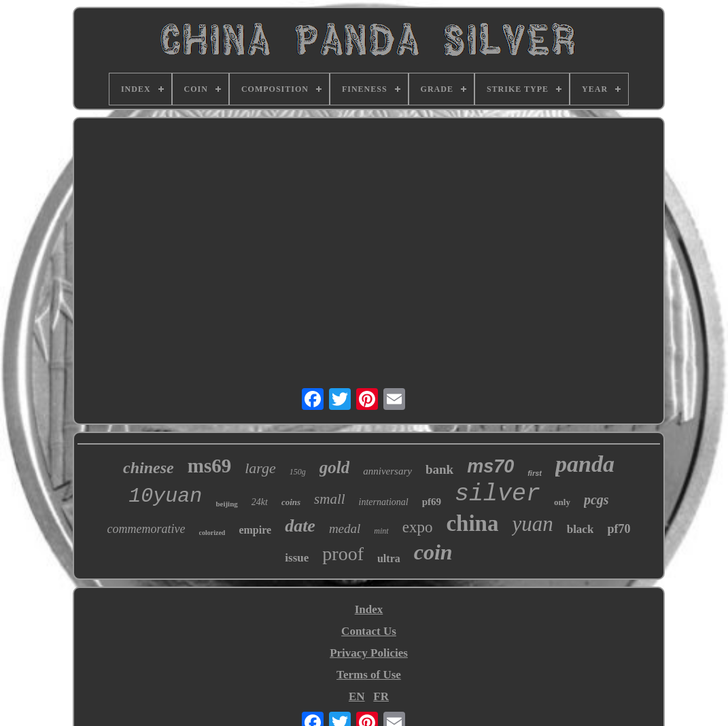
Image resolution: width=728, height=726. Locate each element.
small (330, 499)
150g (298, 472)
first (535, 473)
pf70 (619, 529)
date (300, 526)
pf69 (432, 502)
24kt (260, 502)
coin (433, 552)
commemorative (146, 529)
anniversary (387, 471)
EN (357, 696)
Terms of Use (369, 675)
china (472, 523)
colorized (212, 533)
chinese (149, 468)
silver (498, 494)
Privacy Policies (369, 653)
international (384, 502)
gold (334, 467)
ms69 (209, 466)
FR (381, 696)
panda (585, 464)
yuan (532, 524)
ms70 (490, 466)
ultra (389, 558)
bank (439, 469)
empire (255, 530)
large (260, 468)
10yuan (165, 496)
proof (343, 554)
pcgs (596, 500)
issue (297, 558)
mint (381, 531)
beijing (226, 504)
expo (418, 527)
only (562, 502)
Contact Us (369, 631)
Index (369, 609)
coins (291, 502)
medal (345, 529)
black (580, 529)
